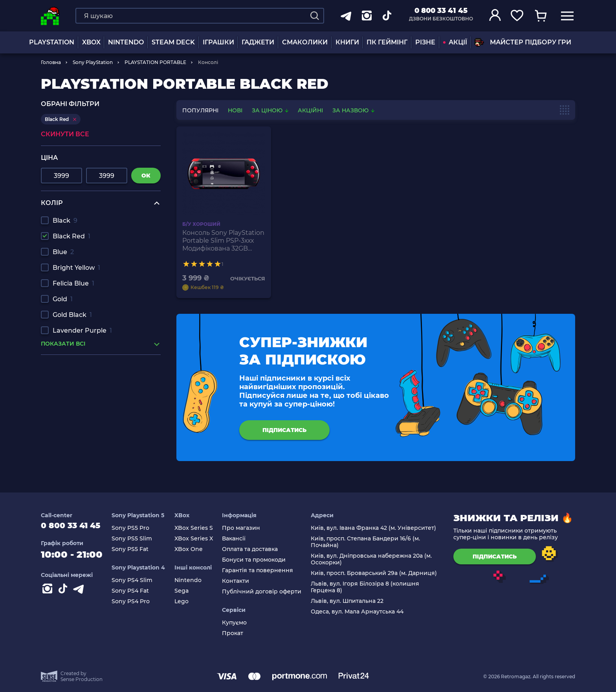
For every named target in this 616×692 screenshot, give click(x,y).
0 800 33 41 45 (441, 11)
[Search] (315, 16)
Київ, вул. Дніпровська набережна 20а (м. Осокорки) (373, 559)
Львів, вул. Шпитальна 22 (349, 601)
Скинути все (65, 134)
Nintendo (194, 580)
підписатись (284, 430)
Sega (187, 591)
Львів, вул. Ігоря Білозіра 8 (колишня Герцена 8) (367, 587)
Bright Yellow (76, 268)
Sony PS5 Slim (140, 539)
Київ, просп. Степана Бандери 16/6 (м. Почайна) (367, 542)
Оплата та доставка (254, 549)
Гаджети (258, 42)
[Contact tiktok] (64, 594)
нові (235, 110)
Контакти (240, 581)
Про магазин (245, 528)
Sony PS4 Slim (140, 580)
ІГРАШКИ (218, 42)
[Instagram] (49, 594)
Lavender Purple (82, 330)
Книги (347, 42)
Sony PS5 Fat (138, 549)
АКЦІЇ (455, 42)
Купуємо (239, 623)
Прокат (237, 633)
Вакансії (238, 539)
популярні (200, 110)
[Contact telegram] (80, 594)
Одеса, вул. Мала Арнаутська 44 (359, 612)
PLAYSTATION (52, 42)
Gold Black (72, 315)
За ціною (271, 110)
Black (65, 221)
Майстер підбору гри (523, 42)
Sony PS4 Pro (139, 601)
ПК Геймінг (387, 42)
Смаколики (305, 42)
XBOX (91, 42)
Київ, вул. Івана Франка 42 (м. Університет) (375, 528)
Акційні (310, 110)
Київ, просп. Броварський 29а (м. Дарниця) (376, 573)
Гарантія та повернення (262, 570)
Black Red (71, 236)
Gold (63, 299)
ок (146, 176)
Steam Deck (173, 42)
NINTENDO (126, 42)
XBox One (194, 549)
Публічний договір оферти (266, 592)
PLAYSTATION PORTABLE (155, 62)
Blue (63, 252)
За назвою (353, 110)
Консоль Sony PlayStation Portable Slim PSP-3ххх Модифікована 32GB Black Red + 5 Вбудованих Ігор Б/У (223, 241)
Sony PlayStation (93, 62)
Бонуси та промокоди (258, 560)
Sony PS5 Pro (139, 528)
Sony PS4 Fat (138, 591)
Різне (425, 42)
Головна (51, 62)
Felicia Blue (73, 283)
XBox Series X (200, 539)
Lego (187, 601)
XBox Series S (200, 528)
